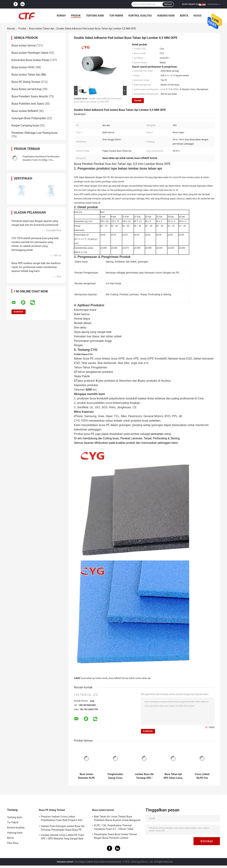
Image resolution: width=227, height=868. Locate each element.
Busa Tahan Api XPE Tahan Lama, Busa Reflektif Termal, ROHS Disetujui (173, 776)
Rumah (61, 16)
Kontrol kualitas (140, 16)
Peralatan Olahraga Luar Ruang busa (34, 133)
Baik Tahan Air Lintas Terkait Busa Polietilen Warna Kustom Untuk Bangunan (117, 818)
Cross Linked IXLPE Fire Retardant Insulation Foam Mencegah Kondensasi (202, 776)
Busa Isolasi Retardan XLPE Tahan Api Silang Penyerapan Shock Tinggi (86, 776)
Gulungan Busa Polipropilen (29, 118)
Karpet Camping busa (25, 125)
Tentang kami (95, 16)
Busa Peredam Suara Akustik (30, 96)
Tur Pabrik (116, 16)
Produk (76, 16)
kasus (198, 16)
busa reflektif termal (118, 678)
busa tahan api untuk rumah (94, 678)
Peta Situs (13, 843)
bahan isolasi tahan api (140, 678)
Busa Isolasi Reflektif (25, 111)
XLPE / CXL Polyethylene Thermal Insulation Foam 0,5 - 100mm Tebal (114, 827)
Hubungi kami (166, 16)
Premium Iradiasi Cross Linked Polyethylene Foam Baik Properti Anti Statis (61, 819)
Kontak (138, 100)
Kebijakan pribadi (65, 862)
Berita (184, 16)
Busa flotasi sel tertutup (27, 89)
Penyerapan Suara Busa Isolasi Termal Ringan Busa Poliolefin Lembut (115, 836)
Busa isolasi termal (23, 45)
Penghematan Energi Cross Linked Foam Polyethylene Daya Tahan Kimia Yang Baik (115, 776)
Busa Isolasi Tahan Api (42, 29)
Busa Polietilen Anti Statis (28, 104)
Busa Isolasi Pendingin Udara (30, 53)
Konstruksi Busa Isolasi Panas (31, 60)
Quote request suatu (192, 4)
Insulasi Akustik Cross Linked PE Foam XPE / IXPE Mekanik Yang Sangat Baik (63, 837)
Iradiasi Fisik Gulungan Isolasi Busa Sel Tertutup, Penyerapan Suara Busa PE (63, 828)
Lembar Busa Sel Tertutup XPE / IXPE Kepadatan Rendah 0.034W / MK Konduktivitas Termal (144, 776)
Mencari (168, 4)
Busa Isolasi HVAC (23, 67)
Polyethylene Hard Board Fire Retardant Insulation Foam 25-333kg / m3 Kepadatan (41, 160)
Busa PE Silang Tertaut (26, 82)
